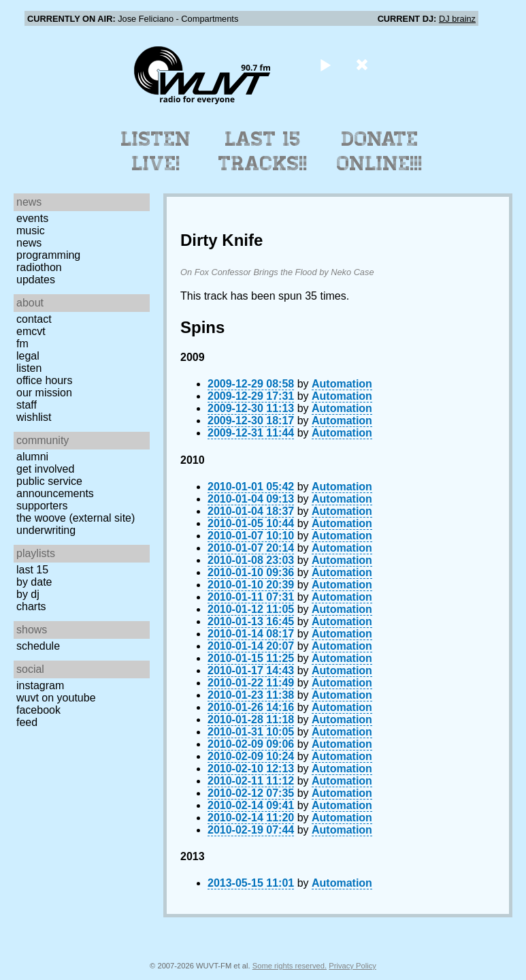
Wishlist (34, 417)
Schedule (38, 646)
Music (31, 231)
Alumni (32, 457)
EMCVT (31, 331)
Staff (27, 405)
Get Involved (45, 469)
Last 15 (32, 570)
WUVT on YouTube (56, 698)
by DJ (28, 594)
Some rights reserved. (290, 966)
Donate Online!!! (380, 151)
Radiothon (39, 267)
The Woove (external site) (76, 518)
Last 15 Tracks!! (263, 151)
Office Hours (44, 380)
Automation (342, 384)
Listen (29, 368)
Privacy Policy (352, 966)
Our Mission (44, 393)
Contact (34, 319)
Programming (48, 255)
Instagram (40, 685)
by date (34, 582)
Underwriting (46, 530)
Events (32, 218)
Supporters (42, 506)
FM (22, 344)
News (29, 243)
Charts (31, 606)
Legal (28, 356)
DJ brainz (457, 19)
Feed (27, 722)
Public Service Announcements (55, 487)
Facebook (38, 710)
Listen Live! (156, 151)
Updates (36, 280)
